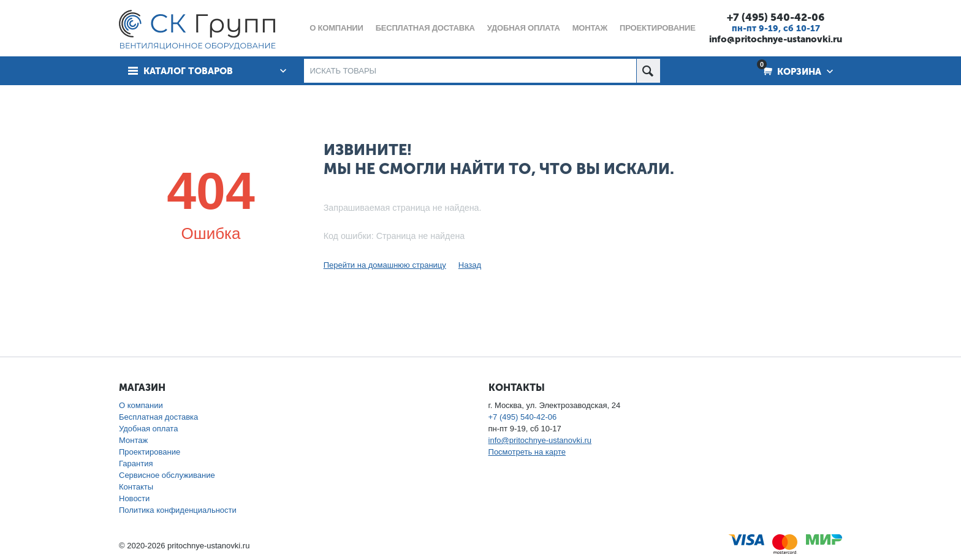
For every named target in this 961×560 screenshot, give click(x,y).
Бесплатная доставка (158, 417)
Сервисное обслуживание (167, 475)
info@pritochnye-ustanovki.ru (776, 39)
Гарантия (136, 464)
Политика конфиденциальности (178, 510)
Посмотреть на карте (527, 452)
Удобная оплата (148, 429)
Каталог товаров (188, 71)
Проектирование (150, 452)
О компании (141, 405)
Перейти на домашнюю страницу (385, 265)
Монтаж (133, 440)
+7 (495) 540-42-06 (776, 17)
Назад (470, 265)
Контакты (136, 487)
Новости (134, 498)
